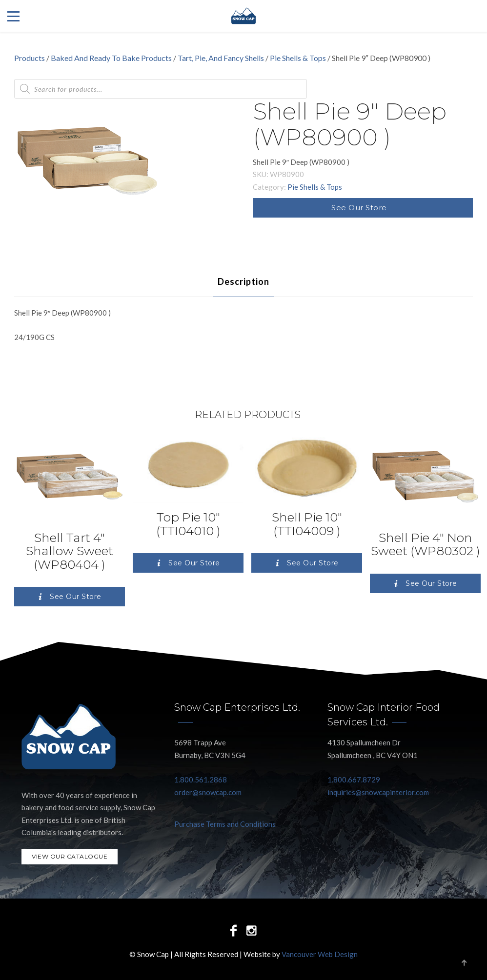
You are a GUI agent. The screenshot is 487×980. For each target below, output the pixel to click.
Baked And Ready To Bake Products (111, 58)
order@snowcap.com (208, 792)
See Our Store (359, 208)
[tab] (243, 281)
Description (243, 281)
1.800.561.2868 (201, 780)
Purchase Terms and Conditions (225, 824)
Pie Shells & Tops (298, 58)
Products (30, 58)
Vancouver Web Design (320, 954)
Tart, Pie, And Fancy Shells (221, 58)
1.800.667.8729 (354, 780)
